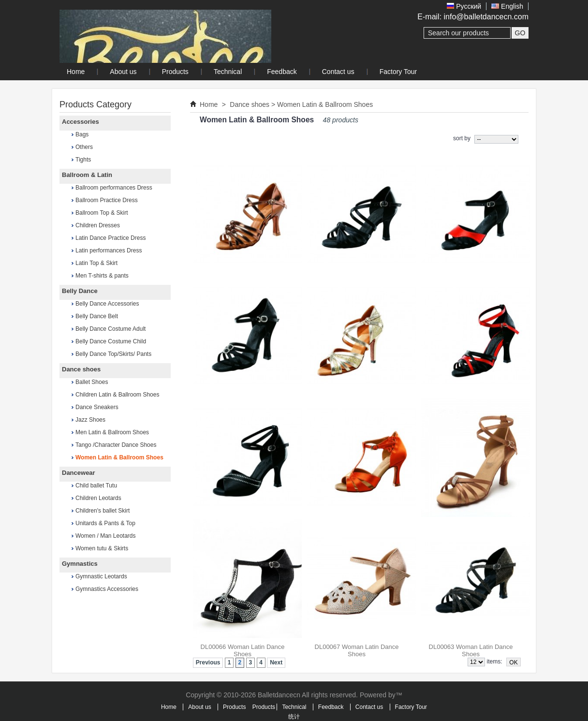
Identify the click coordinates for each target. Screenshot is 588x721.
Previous (208, 662)
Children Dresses (98, 225)
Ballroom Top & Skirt (102, 213)
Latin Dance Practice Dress (110, 238)
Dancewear (79, 473)
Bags (82, 134)
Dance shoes (81, 369)
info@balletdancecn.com (486, 17)
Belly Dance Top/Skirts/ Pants (113, 354)
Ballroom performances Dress (114, 188)
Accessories (81, 122)
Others (84, 147)
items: (495, 662)
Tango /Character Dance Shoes (116, 445)
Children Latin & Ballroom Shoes (117, 395)
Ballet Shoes (92, 382)
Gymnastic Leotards (101, 576)
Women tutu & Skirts (102, 548)
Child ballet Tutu (96, 486)
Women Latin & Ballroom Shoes (119, 457)
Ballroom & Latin (87, 175)
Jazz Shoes (90, 420)
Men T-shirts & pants (102, 276)
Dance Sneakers (97, 407)
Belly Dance (80, 291)
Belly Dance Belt (97, 316)
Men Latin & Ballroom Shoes (112, 432)
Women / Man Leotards (106, 536)
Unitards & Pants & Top (105, 523)
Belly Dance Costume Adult (110, 329)
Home (209, 104)
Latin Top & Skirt (96, 263)
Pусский (464, 6)
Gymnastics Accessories (107, 589)
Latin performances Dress (109, 250)
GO (520, 33)
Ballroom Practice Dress (107, 200)
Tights (83, 160)
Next (276, 662)
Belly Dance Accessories (107, 304)
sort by (462, 138)
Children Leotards (98, 498)
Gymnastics (80, 564)
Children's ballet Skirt (103, 511)
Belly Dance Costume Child (111, 341)
